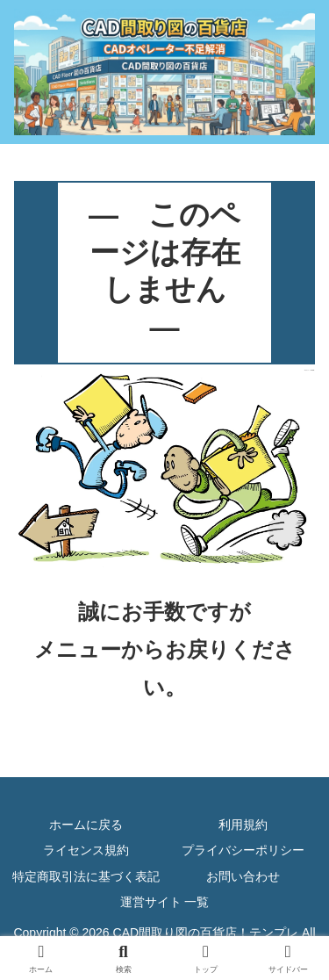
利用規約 (243, 825)
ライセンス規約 (86, 850)
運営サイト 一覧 (165, 902)
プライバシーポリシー (243, 850)
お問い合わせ (243, 876)
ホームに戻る (86, 825)
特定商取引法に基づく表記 (86, 876)
